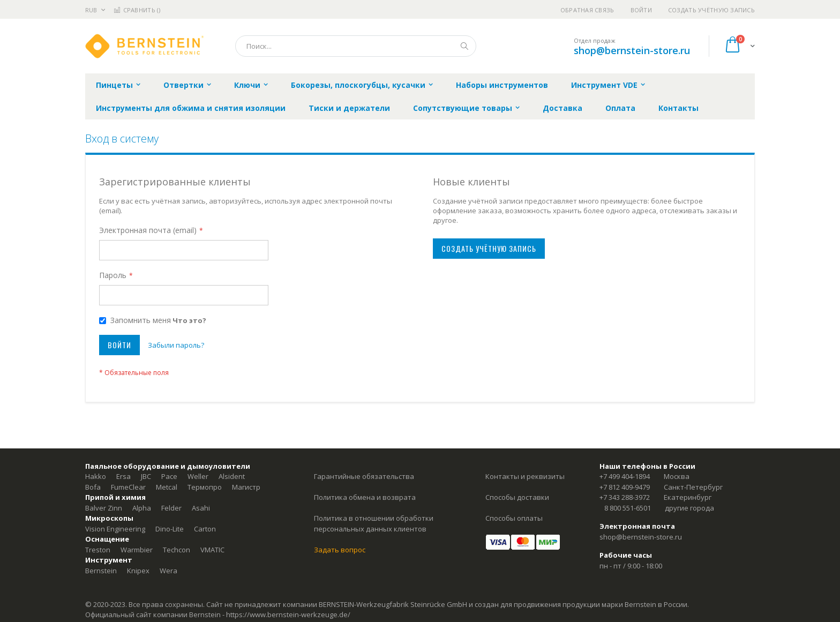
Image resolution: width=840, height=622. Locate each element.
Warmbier (137, 550)
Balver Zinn (104, 508)
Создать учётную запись (711, 10)
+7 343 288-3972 (625, 497)
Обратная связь (587, 10)
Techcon (177, 550)
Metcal (167, 487)
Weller (198, 476)
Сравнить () (137, 10)
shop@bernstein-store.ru (632, 50)
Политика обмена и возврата (365, 497)
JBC (146, 476)
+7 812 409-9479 (625, 487)
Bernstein (101, 571)
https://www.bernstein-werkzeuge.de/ (288, 614)
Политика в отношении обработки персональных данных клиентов (374, 523)
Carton (205, 529)
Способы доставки (517, 497)
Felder (171, 508)
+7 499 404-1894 (625, 476)
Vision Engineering (115, 529)
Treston (98, 550)
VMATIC (212, 550)
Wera (168, 571)
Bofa (93, 487)
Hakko (96, 476)
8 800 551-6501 (628, 508)
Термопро (205, 487)
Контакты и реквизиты (525, 476)
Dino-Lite (170, 529)
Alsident (232, 476)
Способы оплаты (514, 518)
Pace (169, 476)
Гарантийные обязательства (364, 476)
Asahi (201, 508)
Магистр (246, 487)
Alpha (142, 508)
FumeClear (128, 487)
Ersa (123, 476)
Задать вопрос (340, 550)
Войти (641, 10)
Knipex (138, 571)
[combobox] (356, 46)
